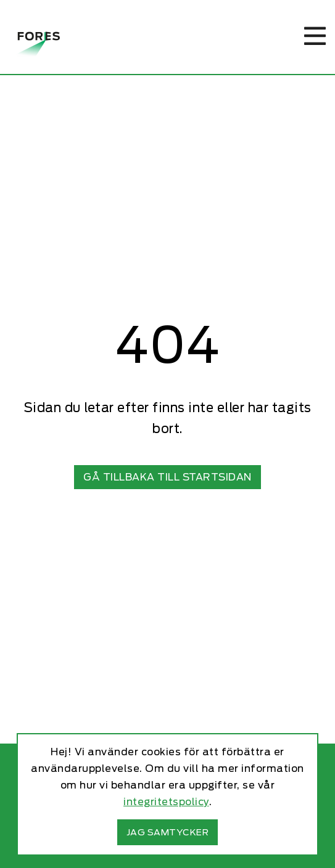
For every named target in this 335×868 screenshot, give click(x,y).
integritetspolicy (166, 802)
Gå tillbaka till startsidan (167, 477)
